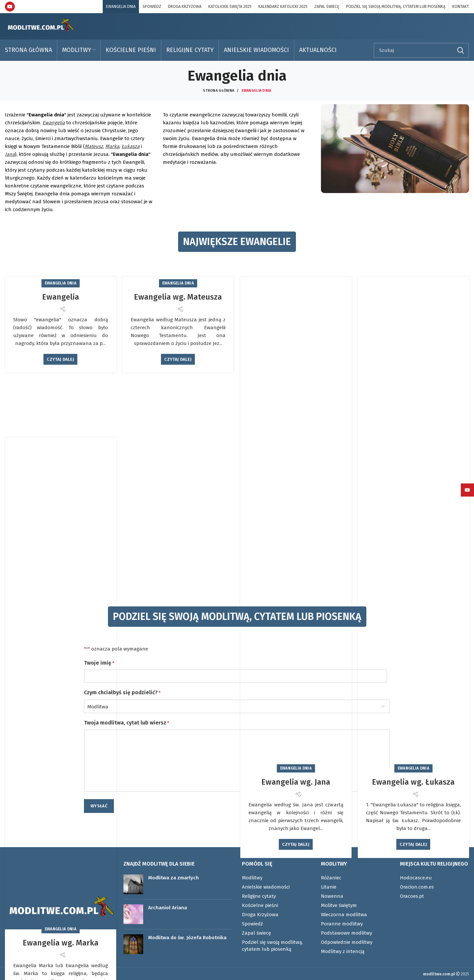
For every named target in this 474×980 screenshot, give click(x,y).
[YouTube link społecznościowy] (10, 7)
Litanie (329, 887)
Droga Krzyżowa (260, 915)
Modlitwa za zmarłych (173, 878)
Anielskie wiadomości (266, 887)
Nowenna (332, 896)
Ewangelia (54, 123)
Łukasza (131, 146)
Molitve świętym (339, 905)
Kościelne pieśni (260, 905)
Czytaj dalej (60, 359)
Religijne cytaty (259, 896)
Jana (10, 154)
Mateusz (94, 146)
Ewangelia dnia (61, 283)
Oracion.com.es (417, 887)
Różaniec (331, 878)
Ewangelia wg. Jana (296, 782)
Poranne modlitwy (342, 924)
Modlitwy (252, 878)
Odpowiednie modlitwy (347, 942)
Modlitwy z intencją (343, 951)
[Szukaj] (421, 50)
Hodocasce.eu (416, 878)
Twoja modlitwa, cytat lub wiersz (127, 723)
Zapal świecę (256, 933)
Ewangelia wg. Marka (61, 943)
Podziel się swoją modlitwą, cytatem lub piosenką (272, 946)
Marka (112, 146)
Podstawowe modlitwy (346, 933)
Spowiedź (252, 924)
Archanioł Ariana (168, 908)
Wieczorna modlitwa (344, 915)
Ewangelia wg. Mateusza (178, 297)
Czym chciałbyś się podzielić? (122, 693)
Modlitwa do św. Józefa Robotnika (187, 938)
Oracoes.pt (412, 896)
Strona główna (218, 91)
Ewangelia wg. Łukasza (413, 782)
